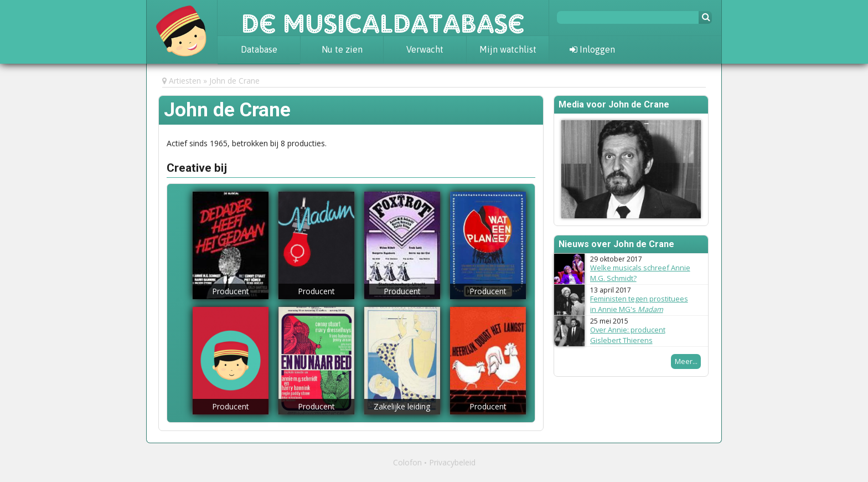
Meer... (686, 361)
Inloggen (592, 49)
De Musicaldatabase (383, 18)
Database (259, 49)
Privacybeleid (452, 462)
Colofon (407, 462)
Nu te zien (342, 49)
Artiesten (185, 81)
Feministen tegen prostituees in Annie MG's (639, 304)
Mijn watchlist (508, 49)
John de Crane (234, 81)
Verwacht (425, 49)
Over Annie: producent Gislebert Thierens (628, 335)
